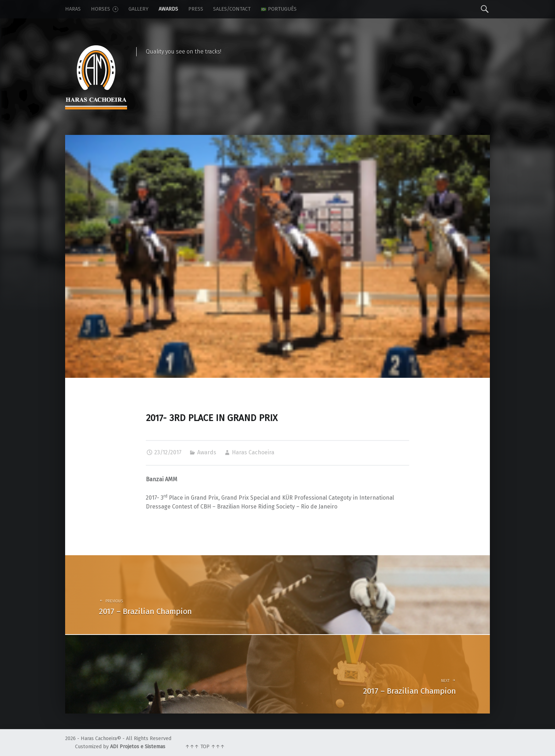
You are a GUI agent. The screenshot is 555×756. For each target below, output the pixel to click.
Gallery (138, 9)
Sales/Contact (232, 9)
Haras (73, 9)
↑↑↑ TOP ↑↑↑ (205, 747)
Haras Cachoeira (253, 452)
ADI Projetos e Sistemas (138, 747)
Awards (168, 9)
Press (196, 9)
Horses (105, 9)
